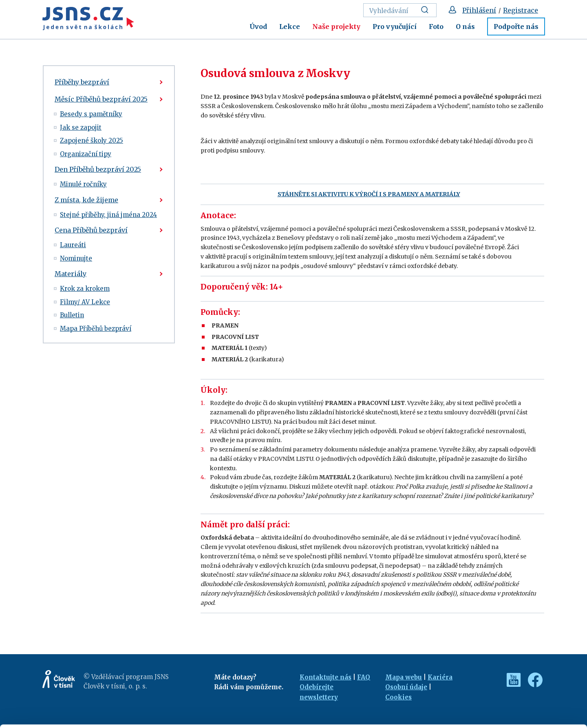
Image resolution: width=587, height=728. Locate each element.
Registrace (521, 10)
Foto (436, 27)
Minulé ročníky (83, 184)
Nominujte (76, 258)
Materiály (71, 274)
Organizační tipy (86, 154)
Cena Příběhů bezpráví (91, 230)
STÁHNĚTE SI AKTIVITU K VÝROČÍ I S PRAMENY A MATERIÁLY (369, 194)
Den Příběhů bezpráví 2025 (98, 169)
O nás (465, 27)
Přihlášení (479, 10)
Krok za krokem (85, 289)
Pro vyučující (395, 27)
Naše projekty (336, 27)
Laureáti (73, 245)
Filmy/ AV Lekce (85, 302)
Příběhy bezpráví (82, 82)
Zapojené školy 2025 (92, 141)
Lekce (290, 27)
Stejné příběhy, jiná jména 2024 (108, 215)
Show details (126, 718)
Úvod (258, 27)
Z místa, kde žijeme (86, 200)
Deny (519, 704)
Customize (519, 686)
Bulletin (72, 315)
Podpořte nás (516, 27)
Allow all (519, 669)
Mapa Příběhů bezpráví (96, 329)
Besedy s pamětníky (91, 114)
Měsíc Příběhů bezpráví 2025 (101, 99)
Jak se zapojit (81, 127)
